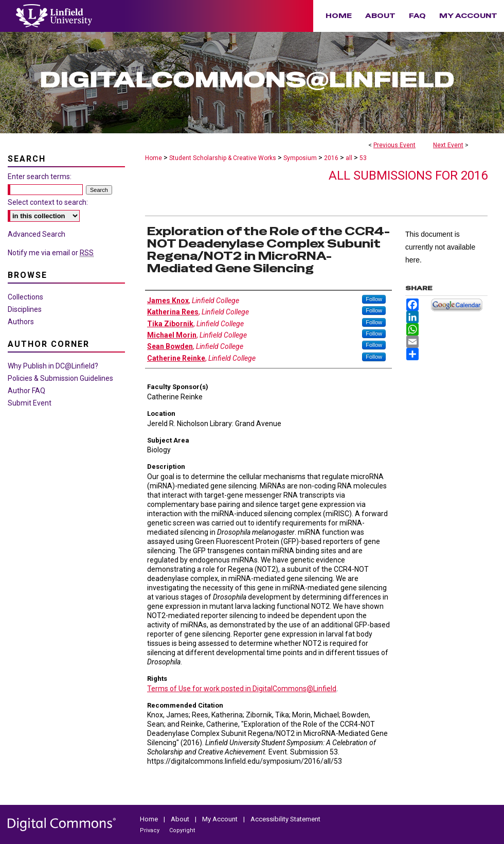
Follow (374, 299)
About (181, 819)
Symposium (301, 158)
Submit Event (30, 403)
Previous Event (394, 145)
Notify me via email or (51, 253)
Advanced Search (37, 234)
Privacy (150, 830)
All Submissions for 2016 (408, 175)
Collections (25, 297)
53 (363, 158)
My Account (221, 819)
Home (154, 158)
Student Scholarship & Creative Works (223, 158)
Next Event (448, 145)
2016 (332, 158)
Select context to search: (48, 202)
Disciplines (25, 309)
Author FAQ (26, 391)
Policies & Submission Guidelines (60, 378)
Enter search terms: (40, 177)
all (350, 158)
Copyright (182, 830)
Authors (21, 322)
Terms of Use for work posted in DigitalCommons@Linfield (242, 689)
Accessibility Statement (285, 819)
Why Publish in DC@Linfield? (53, 366)
